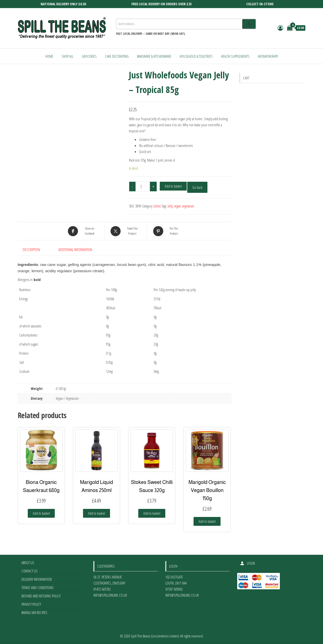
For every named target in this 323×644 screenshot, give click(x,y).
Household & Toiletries (196, 56)
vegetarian (188, 206)
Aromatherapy (268, 56)
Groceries (89, 56)
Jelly (170, 206)
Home (49, 56)
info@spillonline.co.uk (110, 595)
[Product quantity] (143, 187)
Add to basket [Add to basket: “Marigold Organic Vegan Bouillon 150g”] (207, 521)
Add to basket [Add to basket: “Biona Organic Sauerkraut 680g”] (41, 513)
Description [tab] (31, 250)
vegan (177, 206)
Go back (197, 187)
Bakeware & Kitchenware (154, 56)
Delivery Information (37, 579)
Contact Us (30, 571)
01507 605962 (174, 589)
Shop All (68, 56)
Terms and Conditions (38, 588)
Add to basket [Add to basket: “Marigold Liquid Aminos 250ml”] (97, 513)
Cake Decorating (117, 56)
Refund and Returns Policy (41, 596)
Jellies (157, 206)
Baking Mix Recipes (34, 612)
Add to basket (173, 186)
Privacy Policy (31, 604)
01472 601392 (102, 589)
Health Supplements (235, 56)
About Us (28, 563)
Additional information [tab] (75, 250)
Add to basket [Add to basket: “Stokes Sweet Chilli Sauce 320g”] (152, 513)
